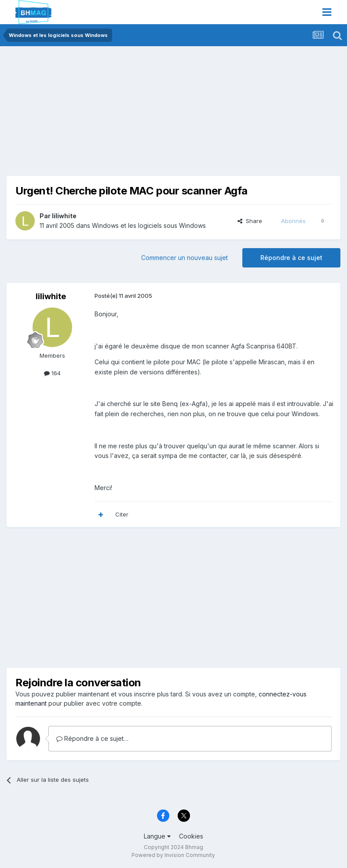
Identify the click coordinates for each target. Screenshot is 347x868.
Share (250, 221)
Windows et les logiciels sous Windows (149, 225)
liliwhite (64, 216)
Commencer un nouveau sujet (184, 258)
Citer (122, 514)
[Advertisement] (110, 114)
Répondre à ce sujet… (92, 738)
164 (52, 373)
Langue (157, 836)
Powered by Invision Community (173, 855)
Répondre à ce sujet (291, 258)
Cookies (191, 836)
